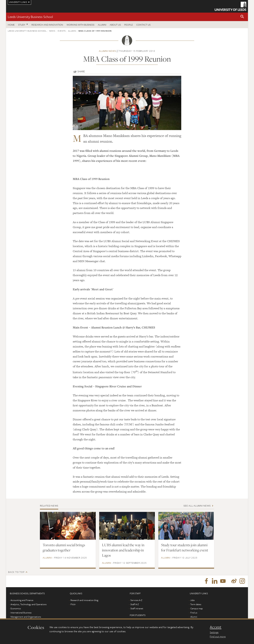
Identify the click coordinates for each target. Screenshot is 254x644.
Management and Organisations (26, 617)
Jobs (192, 600)
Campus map (197, 609)
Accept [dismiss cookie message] (216, 627)
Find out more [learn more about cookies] (218, 636)
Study (22, 25)
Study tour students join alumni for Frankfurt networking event (185, 547)
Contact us (143, 25)
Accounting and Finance (22, 600)
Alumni (102, 25)
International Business (21, 613)
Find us (194, 613)
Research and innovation (47, 25)
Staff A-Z (135, 604)
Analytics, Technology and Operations (29, 604)
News (52, 31)
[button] (242, 17)
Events (62, 31)
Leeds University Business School (30, 17)
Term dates (196, 604)
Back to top (16, 572)
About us (115, 25)
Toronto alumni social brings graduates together (64, 547)
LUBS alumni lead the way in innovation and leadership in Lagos (123, 550)
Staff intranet (137, 609)
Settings (214, 632)
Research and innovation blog (84, 600)
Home (11, 25)
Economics (16, 609)
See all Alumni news (197, 506)
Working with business (80, 25)
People (129, 25)
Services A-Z (136, 600)
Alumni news (107, 51)
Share (81, 71)
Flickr (73, 604)
